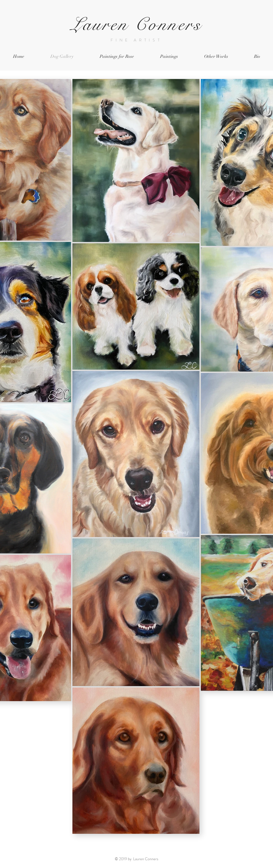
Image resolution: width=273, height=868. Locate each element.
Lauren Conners (136, 25)
